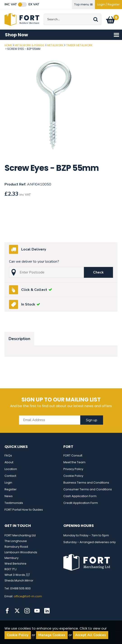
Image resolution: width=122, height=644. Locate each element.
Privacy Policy (73, 469)
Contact (10, 476)
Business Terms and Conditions (86, 483)
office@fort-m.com (28, 596)
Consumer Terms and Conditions (88, 489)
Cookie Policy (73, 476)
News (9, 496)
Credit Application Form (81, 503)
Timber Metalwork (79, 45)
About (9, 462)
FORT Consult (73, 455)
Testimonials (14, 503)
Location (11, 469)
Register (11, 489)
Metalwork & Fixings (30, 45)
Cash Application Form (80, 496)
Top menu (83, 4)
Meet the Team (74, 462)
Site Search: (44, 14)
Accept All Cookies (91, 635)
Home (8, 45)
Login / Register (108, 4)
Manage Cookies (52, 635)
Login (8, 483)
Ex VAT (34, 5)
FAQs (8, 455)
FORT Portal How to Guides (24, 510)
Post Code (0, 44)
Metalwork (55, 45)
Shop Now (62, 35)
